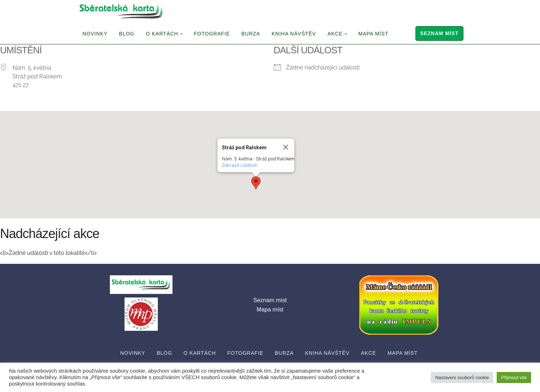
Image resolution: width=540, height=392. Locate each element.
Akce (335, 34)
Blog (127, 34)
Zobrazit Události (239, 165)
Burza (251, 34)
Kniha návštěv (294, 34)
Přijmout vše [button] (514, 378)
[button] (256, 183)
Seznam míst (439, 33)
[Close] (286, 147)
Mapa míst (373, 34)
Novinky (95, 34)
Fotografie (212, 34)
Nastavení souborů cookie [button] (462, 378)
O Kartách (162, 34)
